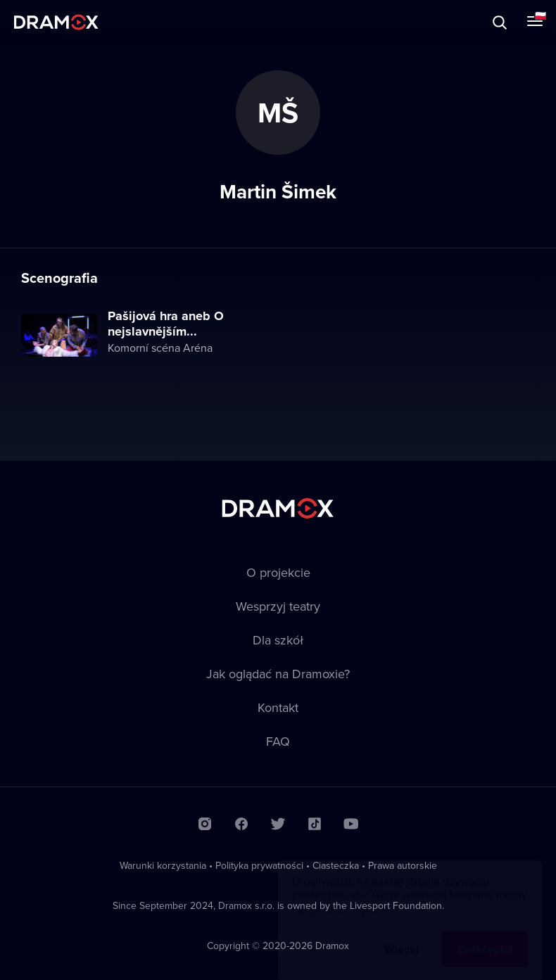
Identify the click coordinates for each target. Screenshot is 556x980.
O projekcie (278, 572)
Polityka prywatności (259, 865)
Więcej (402, 935)
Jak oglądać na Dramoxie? (278, 674)
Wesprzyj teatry (278, 606)
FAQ (278, 741)
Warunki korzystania (163, 865)
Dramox (56, 22)
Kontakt (278, 707)
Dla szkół (278, 640)
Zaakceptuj (485, 935)
